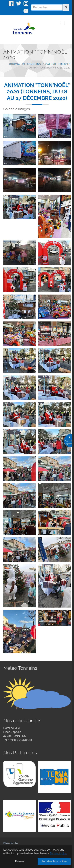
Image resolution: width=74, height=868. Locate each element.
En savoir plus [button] (58, 853)
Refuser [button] (20, 861)
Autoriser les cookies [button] (54, 861)
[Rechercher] (47, 7)
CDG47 (8, 862)
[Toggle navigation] (62, 23)
